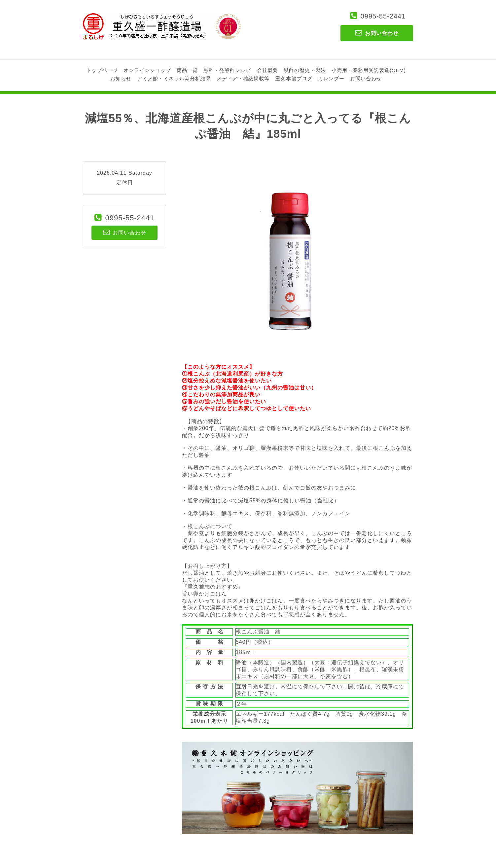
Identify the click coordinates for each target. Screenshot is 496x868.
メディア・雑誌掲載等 (243, 78)
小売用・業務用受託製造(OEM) (369, 70)
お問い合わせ (366, 78)
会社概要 (267, 70)
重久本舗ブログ (294, 78)
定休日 (125, 182)
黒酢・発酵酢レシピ (227, 70)
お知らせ (121, 78)
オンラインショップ (147, 70)
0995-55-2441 (383, 16)
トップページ (102, 70)
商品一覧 (187, 70)
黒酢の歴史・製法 (305, 70)
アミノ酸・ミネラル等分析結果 (174, 78)
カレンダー (331, 78)
